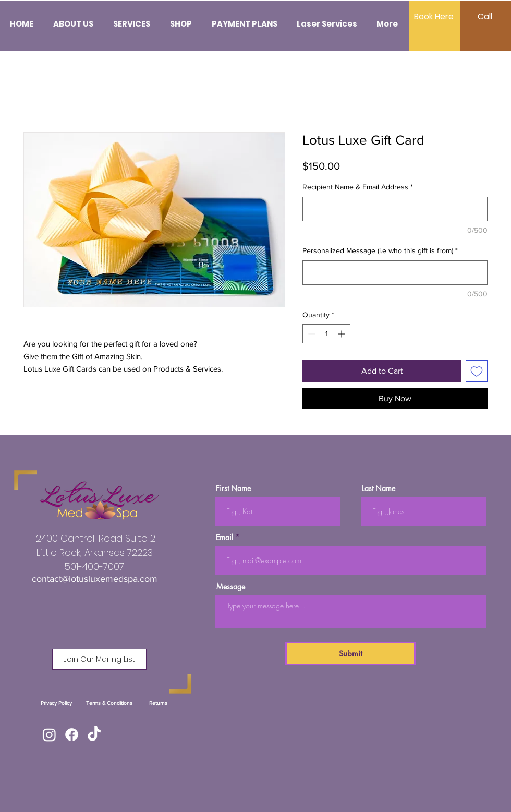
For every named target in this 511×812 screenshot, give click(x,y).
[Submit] (350, 654)
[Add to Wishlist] (477, 371)
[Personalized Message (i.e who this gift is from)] (395, 273)
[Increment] (342, 334)
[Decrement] (311, 334)
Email (224, 538)
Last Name (379, 488)
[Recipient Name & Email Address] (395, 209)
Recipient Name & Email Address (358, 187)
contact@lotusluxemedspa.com (95, 579)
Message (231, 587)
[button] (99, 659)
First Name (233, 488)
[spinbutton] (326, 334)
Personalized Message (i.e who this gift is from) (380, 250)
